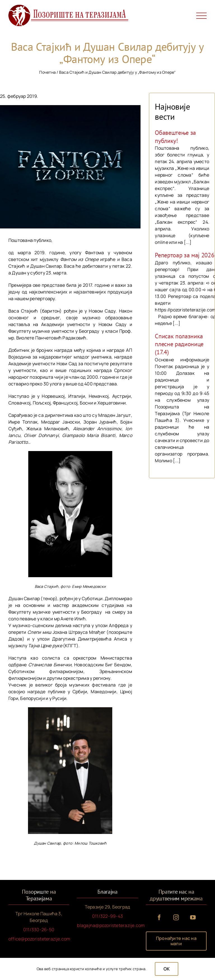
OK (167, 969)
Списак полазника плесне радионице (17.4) (179, 344)
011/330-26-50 (39, 930)
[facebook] (159, 917)
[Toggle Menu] (202, 16)
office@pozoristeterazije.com (39, 939)
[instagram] (176, 917)
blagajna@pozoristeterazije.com (111, 925)
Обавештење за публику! (175, 137)
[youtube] (193, 917)
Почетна (47, 72)
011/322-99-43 (107, 916)
